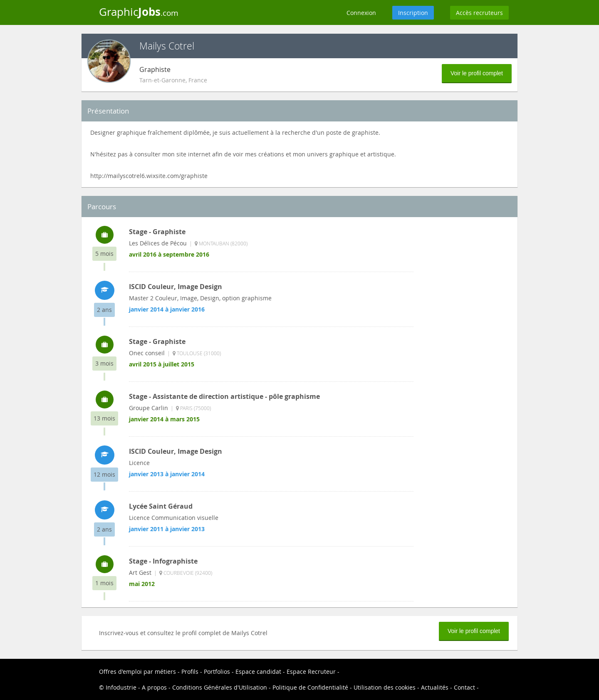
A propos (154, 687)
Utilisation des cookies (385, 687)
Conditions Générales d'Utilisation (220, 687)
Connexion (361, 13)
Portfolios (217, 672)
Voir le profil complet (477, 73)
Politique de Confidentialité (310, 687)
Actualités (435, 687)
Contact (464, 687)
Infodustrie (121, 687)
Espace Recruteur (311, 672)
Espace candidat (258, 672)
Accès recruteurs (479, 13)
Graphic (139, 12)
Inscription (413, 13)
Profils (190, 672)
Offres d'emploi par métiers (137, 672)
